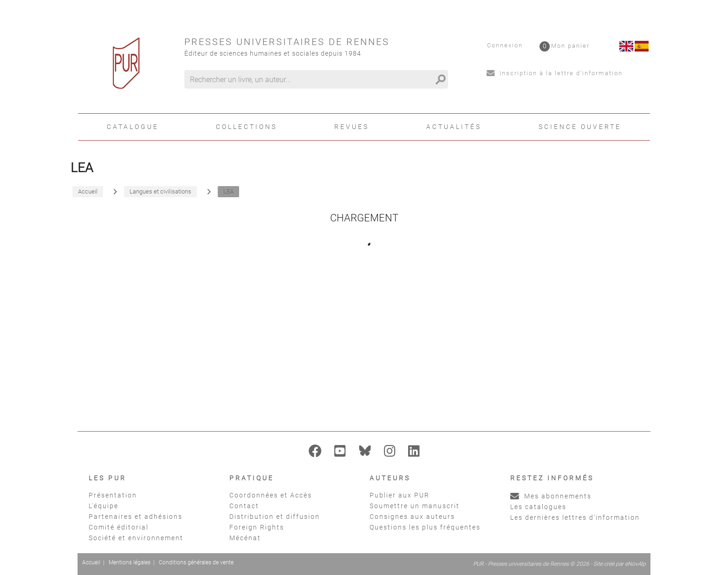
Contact (244, 506)
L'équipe (104, 506)
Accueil (91, 562)
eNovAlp (635, 564)
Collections (247, 127)
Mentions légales (130, 562)
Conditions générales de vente (196, 562)
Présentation (113, 495)
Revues (352, 127)
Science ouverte (580, 127)
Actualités (454, 127)
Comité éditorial (119, 527)
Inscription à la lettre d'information (555, 73)
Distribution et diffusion (275, 517)
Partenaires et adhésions (136, 517)
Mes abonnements (551, 496)
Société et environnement (136, 538)
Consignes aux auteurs (412, 517)
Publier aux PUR (400, 495)
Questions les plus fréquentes (425, 527)
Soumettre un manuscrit (415, 506)
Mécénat (245, 538)
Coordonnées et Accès (271, 495)
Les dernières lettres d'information (575, 517)
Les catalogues (538, 507)
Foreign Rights (257, 527)
